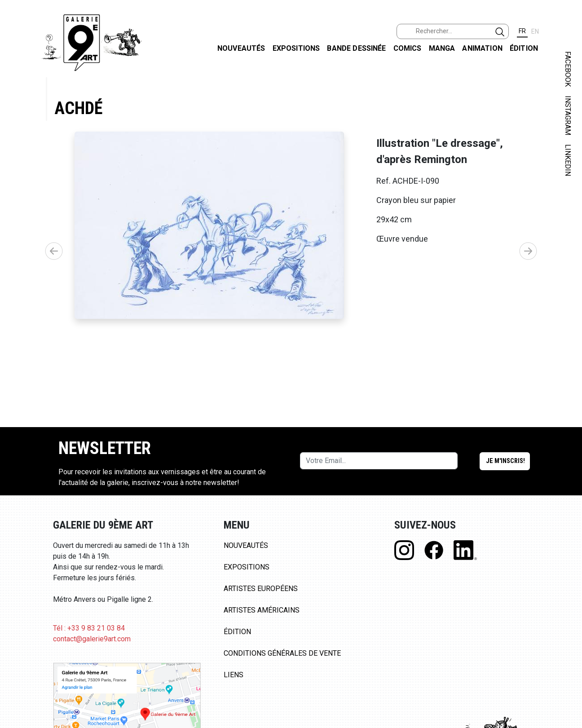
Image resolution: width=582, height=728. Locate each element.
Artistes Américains (262, 618)
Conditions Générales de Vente (282, 661)
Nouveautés (241, 48)
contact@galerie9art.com (92, 647)
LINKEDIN (568, 160)
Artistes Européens (261, 597)
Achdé (78, 108)
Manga (442, 48)
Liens (234, 683)
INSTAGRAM (568, 115)
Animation (482, 48)
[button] (528, 255)
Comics (408, 48)
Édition (524, 48)
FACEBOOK (568, 69)
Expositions (296, 48)
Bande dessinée (356, 48)
